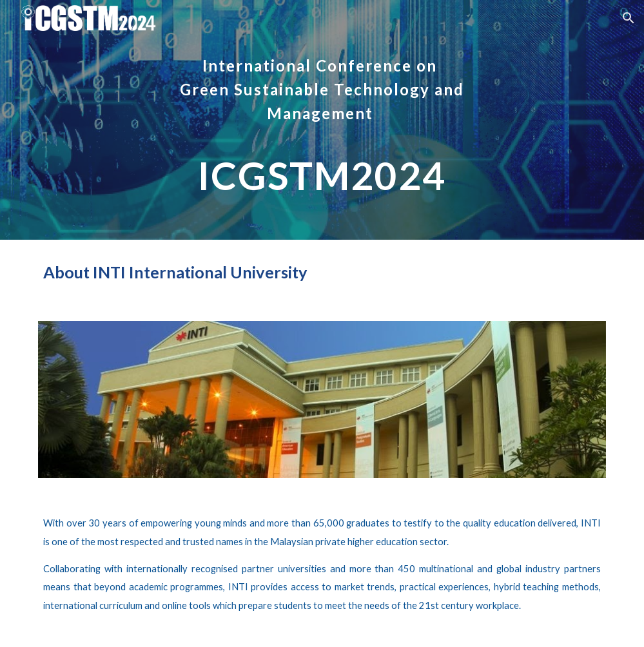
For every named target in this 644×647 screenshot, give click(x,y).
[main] (322, 120)
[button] (629, 18)
